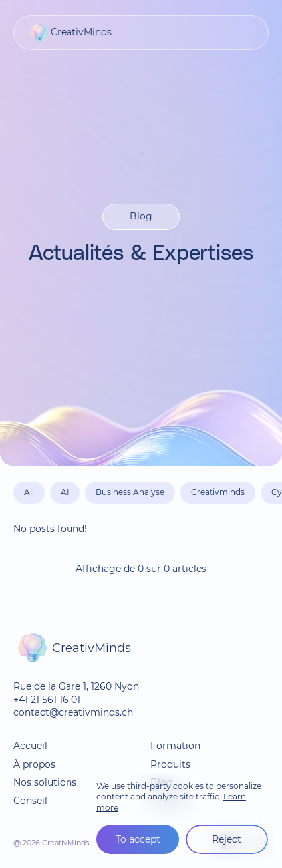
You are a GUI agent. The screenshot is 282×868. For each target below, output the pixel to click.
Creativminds (218, 492)
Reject (227, 839)
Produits (170, 764)
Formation (175, 746)
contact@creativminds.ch (73, 712)
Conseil (30, 801)
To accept (138, 839)
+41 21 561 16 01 (47, 700)
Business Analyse (130, 492)
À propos (34, 764)
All (29, 492)
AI (65, 492)
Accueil (30, 746)
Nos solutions (45, 782)
